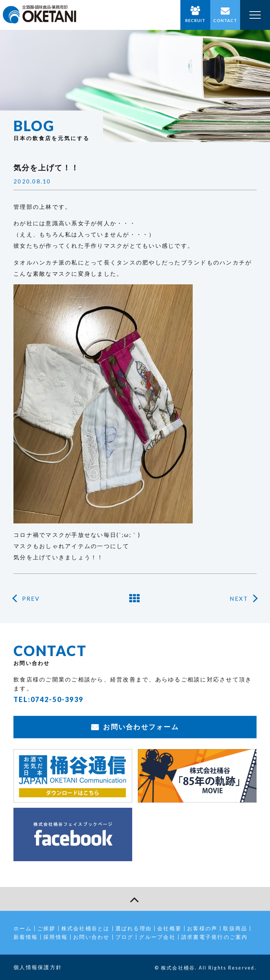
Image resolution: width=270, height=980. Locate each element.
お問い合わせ (91, 937)
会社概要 (169, 928)
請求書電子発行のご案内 (215, 937)
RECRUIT (195, 20)
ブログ (125, 937)
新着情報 (26, 937)
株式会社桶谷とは (86, 928)
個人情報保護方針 (38, 967)
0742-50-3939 (57, 699)
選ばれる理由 (134, 928)
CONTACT (225, 20)
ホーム (23, 928)
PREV (31, 599)
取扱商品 (235, 928)
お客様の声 (202, 928)
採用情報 (55, 937)
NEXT (239, 599)
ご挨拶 (46, 928)
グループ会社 (157, 937)
